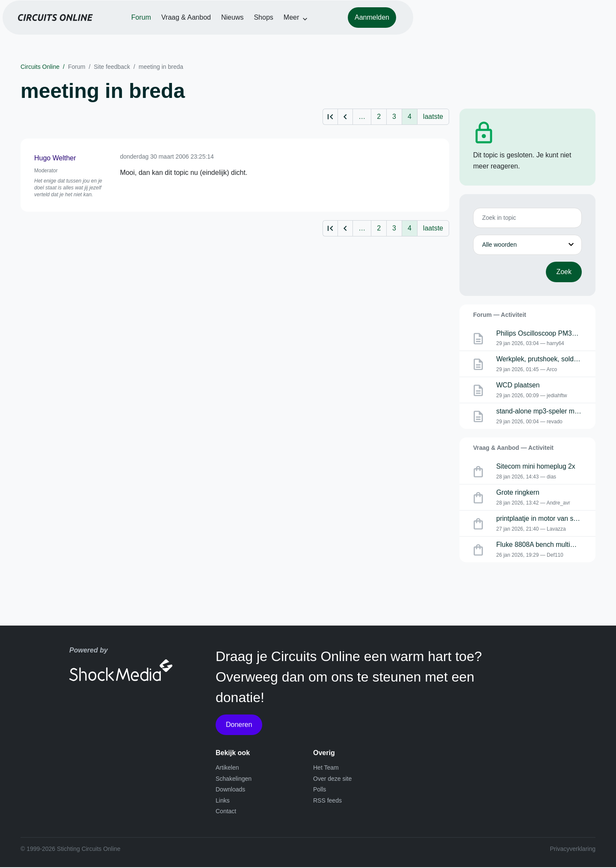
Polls (320, 790)
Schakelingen (234, 779)
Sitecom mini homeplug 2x (536, 467)
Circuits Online (40, 67)
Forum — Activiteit (500, 315)
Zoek (564, 272)
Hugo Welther (55, 158)
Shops (363, 31)
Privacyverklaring (573, 850)
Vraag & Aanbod (286, 31)
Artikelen (227, 768)
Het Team (326, 768)
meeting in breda (161, 67)
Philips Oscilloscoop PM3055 (540, 334)
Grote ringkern (518, 494)
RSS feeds (327, 801)
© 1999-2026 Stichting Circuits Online (71, 850)
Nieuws (332, 31)
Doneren (239, 725)
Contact (226, 812)
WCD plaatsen (518, 386)
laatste (433, 117)
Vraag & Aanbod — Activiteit (513, 448)
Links (223, 801)
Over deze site (332, 779)
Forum (241, 31)
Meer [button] (391, 31)
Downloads (230, 790)
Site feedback (112, 67)
